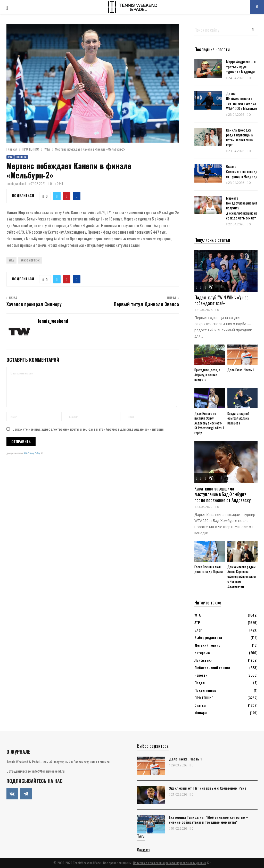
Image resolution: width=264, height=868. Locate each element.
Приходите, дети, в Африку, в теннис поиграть (207, 375)
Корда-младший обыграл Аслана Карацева (238, 418)
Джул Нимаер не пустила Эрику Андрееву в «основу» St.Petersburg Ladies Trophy (209, 423)
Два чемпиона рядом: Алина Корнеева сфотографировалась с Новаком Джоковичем (242, 576)
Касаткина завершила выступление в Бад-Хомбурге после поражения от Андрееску (222, 494)
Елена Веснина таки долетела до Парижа (209, 569)
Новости (21, 157)
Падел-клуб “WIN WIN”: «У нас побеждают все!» (221, 300)
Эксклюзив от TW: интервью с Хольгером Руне (208, 788)
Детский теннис (207, 645)
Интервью (202, 653)
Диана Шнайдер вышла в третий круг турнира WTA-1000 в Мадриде (241, 101)
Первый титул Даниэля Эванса (146, 304)
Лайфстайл (203, 660)
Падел (200, 682)
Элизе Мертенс (30, 260)
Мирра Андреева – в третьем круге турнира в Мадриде (241, 66)
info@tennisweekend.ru (48, 771)
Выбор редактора (208, 637)
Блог (198, 630)
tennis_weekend (16, 183)
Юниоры (201, 713)
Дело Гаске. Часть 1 (241, 370)
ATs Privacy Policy (32, 453)
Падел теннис (205, 690)
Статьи (200, 705)
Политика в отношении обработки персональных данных (170, 863)
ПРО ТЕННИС (204, 698)
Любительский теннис (212, 668)
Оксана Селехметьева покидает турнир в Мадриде (242, 171)
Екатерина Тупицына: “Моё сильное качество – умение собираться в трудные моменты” (209, 820)
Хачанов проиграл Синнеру (34, 304)
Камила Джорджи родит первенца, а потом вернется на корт (239, 137)
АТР (197, 622)
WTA (10, 157)
